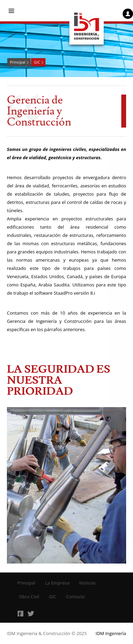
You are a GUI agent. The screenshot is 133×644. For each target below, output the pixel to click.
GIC (37, 62)
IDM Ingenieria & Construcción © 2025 (47, 633)
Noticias (88, 583)
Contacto (76, 597)
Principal (18, 62)
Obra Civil (29, 597)
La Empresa (57, 583)
